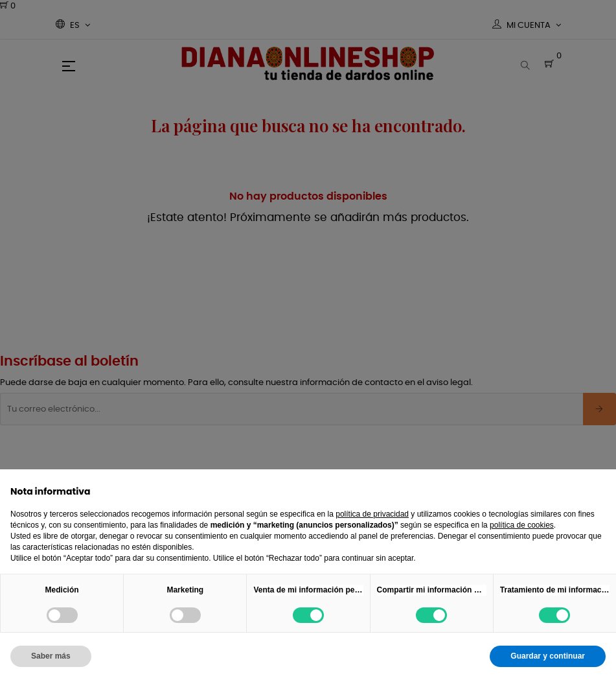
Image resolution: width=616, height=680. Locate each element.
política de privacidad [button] (372, 514)
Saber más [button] (51, 656)
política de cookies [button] (522, 525)
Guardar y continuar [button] (548, 656)
